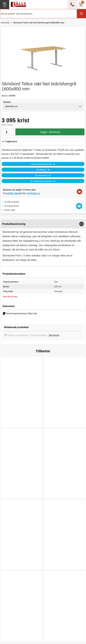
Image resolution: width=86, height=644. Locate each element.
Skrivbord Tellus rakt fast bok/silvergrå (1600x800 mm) (39, 23)
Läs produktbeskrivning (41, 164)
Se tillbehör (41, 170)
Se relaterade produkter (41, 181)
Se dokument (41, 175)
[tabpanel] (43, 242)
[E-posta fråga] (79, 192)
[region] (43, 224)
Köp (9, 491)
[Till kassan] (81, 5)
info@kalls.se (33, 193)
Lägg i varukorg (50, 132)
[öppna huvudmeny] (5, 5)
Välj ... (10, 419)
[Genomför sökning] (81, 14)
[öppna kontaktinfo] (72, 5)
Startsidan (5, 23)
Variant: (7, 102)
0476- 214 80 (15, 193)
